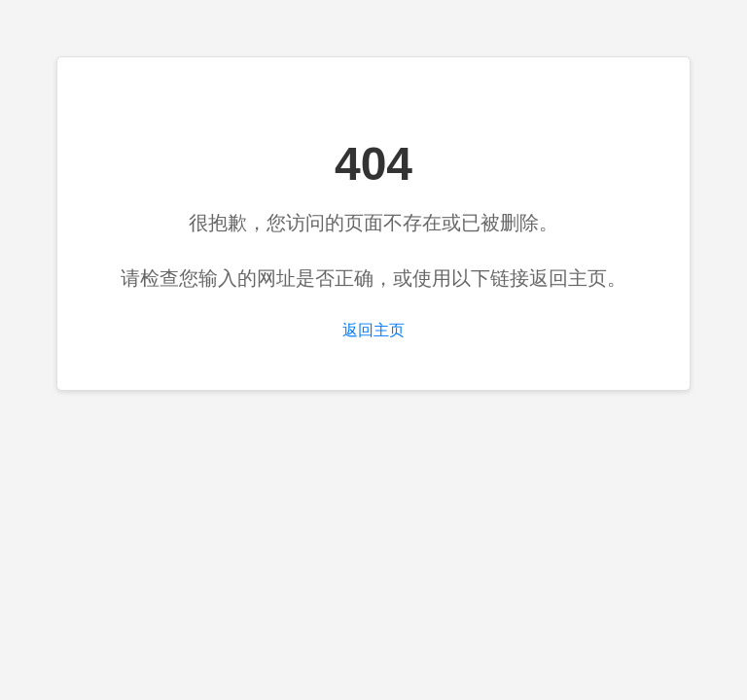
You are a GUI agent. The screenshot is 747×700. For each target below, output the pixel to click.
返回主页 (373, 330)
